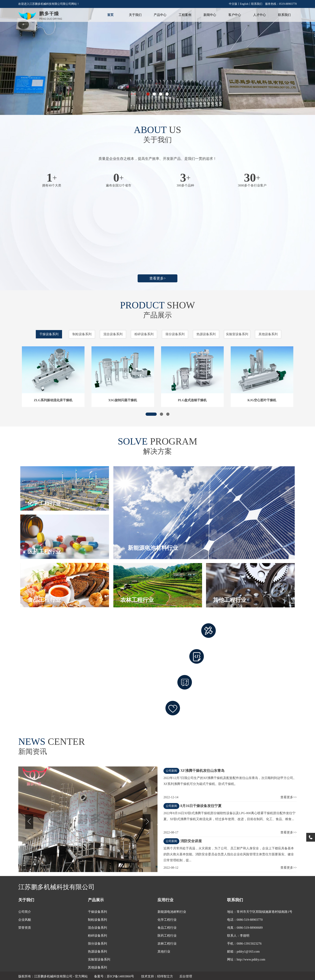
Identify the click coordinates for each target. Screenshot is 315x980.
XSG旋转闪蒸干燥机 (123, 400)
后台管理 (186, 976)
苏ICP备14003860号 (121, 976)
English (244, 4)
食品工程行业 (167, 928)
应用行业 (165, 900)
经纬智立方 (165, 976)
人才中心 (260, 15)
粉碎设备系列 (144, 334)
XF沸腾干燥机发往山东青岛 (202, 771)
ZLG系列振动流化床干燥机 (53, 400)
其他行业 (164, 951)
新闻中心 (210, 15)
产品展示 (96, 900)
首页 (110, 15)
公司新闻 (171, 771)
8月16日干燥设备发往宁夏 (201, 806)
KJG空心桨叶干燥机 (262, 400)
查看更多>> (289, 797)
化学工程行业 (167, 920)
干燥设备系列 (49, 334)
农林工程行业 (167, 944)
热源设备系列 (206, 334)
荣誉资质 (25, 928)
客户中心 (235, 15)
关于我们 (135, 15)
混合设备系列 (113, 334)
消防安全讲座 (191, 841)
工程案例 (185, 15)
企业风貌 (25, 920)
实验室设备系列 (237, 334)
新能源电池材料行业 (172, 912)
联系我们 (257, 4)
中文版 (233, 4)
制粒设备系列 (82, 334)
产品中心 (160, 15)
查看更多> (157, 278)
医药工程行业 (167, 936)
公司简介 (25, 912)
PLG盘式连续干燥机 (192, 400)
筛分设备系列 (175, 334)
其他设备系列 (268, 334)
